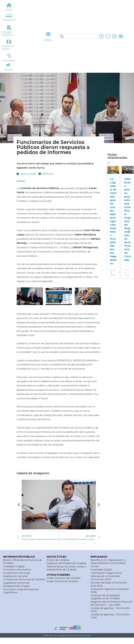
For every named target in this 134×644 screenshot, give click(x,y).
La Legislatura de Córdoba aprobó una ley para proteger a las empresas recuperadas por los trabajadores (113, 221)
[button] (19, 504)
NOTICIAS (48, 174)
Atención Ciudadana (48, 40)
